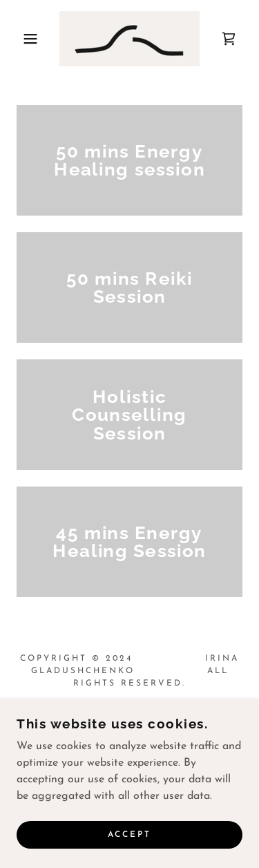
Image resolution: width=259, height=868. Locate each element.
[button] (20, 39)
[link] (129, 39)
